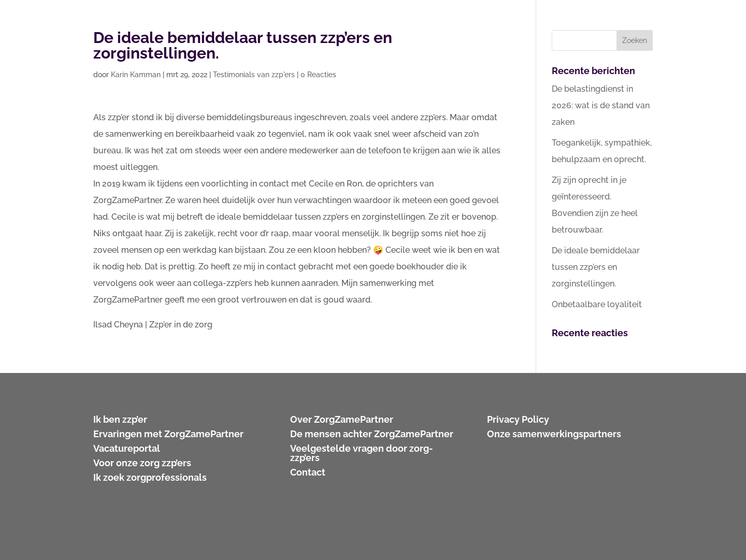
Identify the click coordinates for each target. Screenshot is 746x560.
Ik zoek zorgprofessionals (150, 477)
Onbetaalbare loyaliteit (597, 304)
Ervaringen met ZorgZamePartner (168, 434)
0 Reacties (318, 75)
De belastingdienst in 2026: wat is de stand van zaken (601, 105)
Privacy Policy (518, 419)
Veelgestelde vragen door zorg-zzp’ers (362, 453)
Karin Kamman (136, 75)
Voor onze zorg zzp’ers (142, 463)
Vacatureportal (127, 448)
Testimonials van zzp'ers (254, 75)
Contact (308, 472)
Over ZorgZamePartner (342, 419)
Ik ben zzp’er (120, 419)
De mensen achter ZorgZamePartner (372, 434)
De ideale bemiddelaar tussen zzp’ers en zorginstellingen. (596, 267)
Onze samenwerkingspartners (554, 434)
